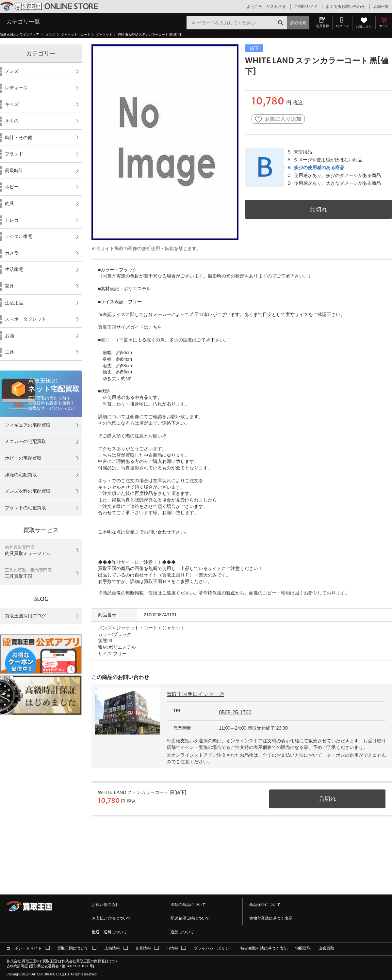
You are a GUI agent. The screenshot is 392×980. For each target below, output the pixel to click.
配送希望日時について (190, 918)
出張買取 (326, 948)
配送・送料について (109, 932)
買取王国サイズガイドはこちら (130, 327)
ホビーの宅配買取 (23, 458)
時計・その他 (19, 137)
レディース (16, 88)
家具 (9, 286)
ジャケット (104, 34)
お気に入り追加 (278, 119)
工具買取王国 (28, 573)
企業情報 (143, 948)
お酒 (9, 336)
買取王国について (73, 948)
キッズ (12, 104)
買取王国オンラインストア (20, 34)
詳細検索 (298, 23)
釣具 (9, 203)
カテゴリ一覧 (23, 22)
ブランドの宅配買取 (25, 508)
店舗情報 (112, 948)
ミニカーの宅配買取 (25, 441)
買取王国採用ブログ (25, 616)
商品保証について (265, 905)
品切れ (318, 209)
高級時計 (14, 170)
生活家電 (14, 269)
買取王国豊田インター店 (195, 694)
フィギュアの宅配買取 (28, 425)
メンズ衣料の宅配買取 (28, 491)
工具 (9, 352)
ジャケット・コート (76, 34)
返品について (182, 932)
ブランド (14, 154)
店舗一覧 (381, 7)
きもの (12, 121)
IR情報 (172, 948)
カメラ (12, 253)
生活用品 (14, 303)
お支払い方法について (111, 918)
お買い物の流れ (106, 905)
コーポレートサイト (24, 948)
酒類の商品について (188, 905)
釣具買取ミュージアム (28, 551)
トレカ (12, 220)
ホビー (12, 187)
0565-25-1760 (235, 712)
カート (384, 26)
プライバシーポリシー (213, 948)
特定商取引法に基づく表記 (264, 948)
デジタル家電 (19, 236)
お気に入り (364, 27)
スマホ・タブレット (25, 319)
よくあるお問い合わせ (345, 7)
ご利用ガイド (306, 7)
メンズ (51, 34)
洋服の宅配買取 (21, 475)
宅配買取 (303, 948)
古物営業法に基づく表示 (271, 918)
